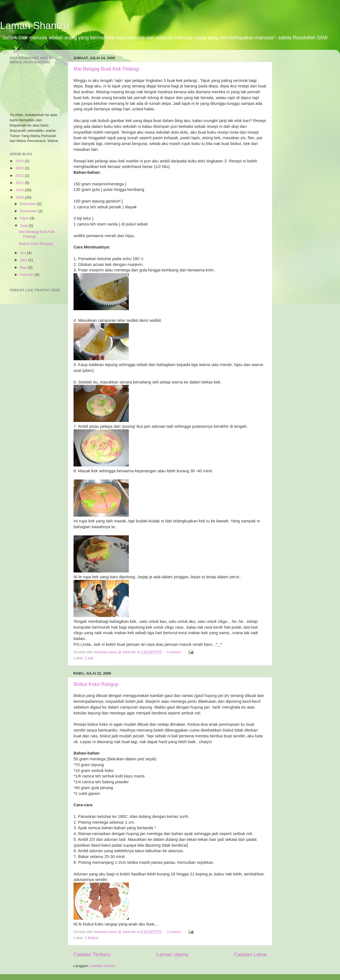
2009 (20, 197)
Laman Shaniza (35, 26)
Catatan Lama (250, 954)
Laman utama (172, 954)
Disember (28, 204)
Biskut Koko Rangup (96, 684)
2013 (20, 168)
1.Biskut (91, 938)
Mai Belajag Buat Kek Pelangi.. (108, 69)
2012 (20, 176)
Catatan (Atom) (103, 966)
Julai (24, 226)
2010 (20, 190)
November (29, 211)
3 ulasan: (175, 932)
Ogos (25, 218)
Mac (24, 267)
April (24, 260)
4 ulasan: (175, 652)
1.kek (89, 658)
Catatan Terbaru (92, 954)
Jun (23, 253)
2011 (20, 183)
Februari (27, 275)
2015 (20, 161)
